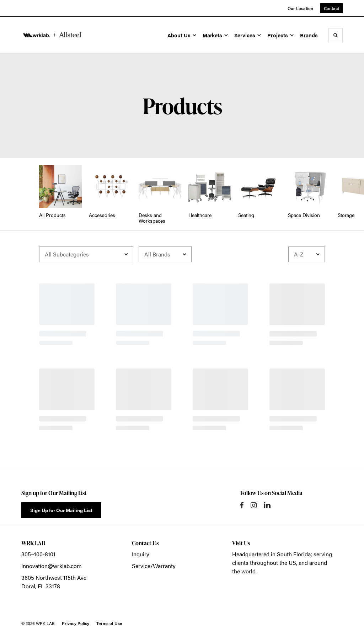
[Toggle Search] (336, 35)
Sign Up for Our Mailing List (61, 510)
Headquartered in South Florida (271, 554)
